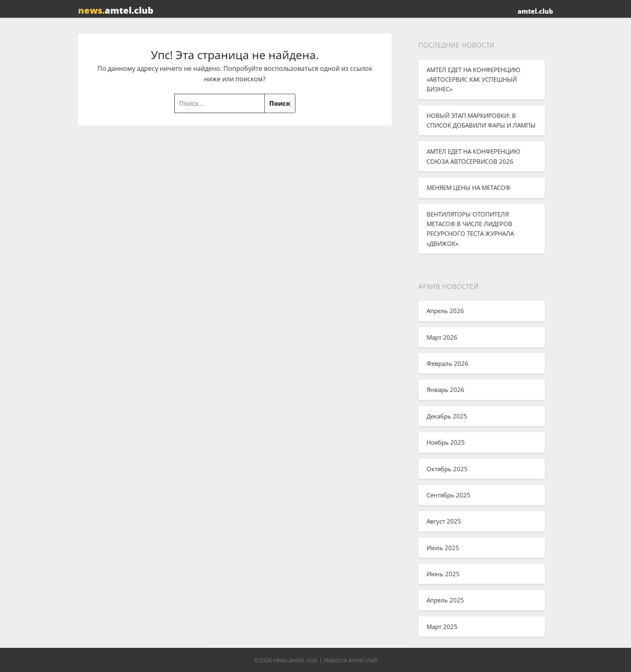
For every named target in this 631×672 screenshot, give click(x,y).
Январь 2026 (445, 390)
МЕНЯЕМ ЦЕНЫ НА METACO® (468, 188)
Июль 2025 (443, 548)
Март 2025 (442, 627)
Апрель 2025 (445, 600)
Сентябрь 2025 (449, 495)
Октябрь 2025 (447, 469)
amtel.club (116, 10)
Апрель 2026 (445, 311)
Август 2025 (444, 521)
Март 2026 (442, 337)
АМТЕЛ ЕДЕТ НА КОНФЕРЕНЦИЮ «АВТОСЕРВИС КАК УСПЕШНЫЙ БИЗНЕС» (473, 79)
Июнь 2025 (443, 574)
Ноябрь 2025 (446, 442)
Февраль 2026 (447, 363)
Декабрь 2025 (447, 416)
